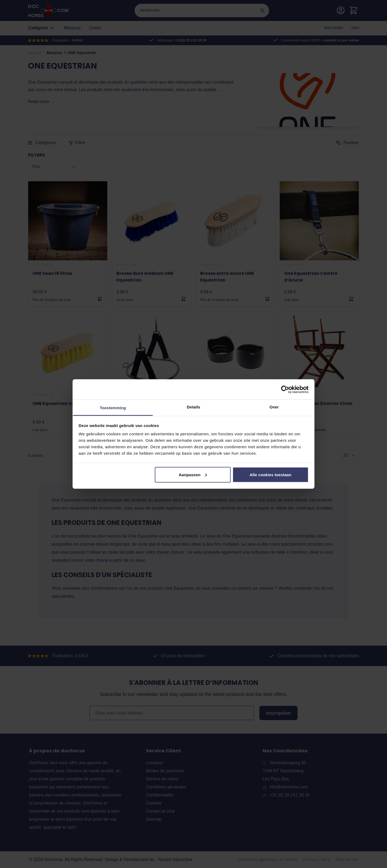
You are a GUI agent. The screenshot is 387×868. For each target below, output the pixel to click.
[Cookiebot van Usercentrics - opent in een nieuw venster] (285, 389)
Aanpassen (193, 474)
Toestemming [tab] (113, 408)
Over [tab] (274, 407)
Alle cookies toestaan (271, 474)
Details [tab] (193, 407)
